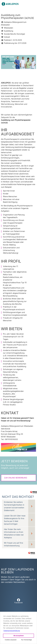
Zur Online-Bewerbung (16, 478)
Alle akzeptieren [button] (18, 636)
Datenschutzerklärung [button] (12, 631)
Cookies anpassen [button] (11, 640)
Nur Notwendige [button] (26, 640)
